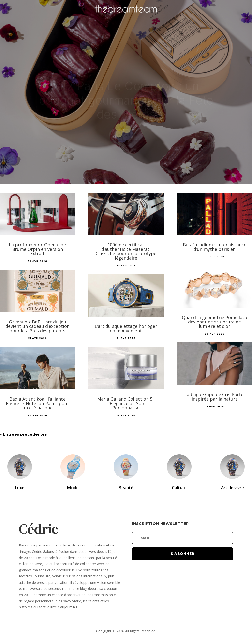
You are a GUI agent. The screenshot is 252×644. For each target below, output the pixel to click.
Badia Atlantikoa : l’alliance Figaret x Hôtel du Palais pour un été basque (37, 403)
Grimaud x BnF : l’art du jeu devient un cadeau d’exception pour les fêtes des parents (37, 326)
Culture (179, 487)
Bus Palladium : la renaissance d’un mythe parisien (215, 247)
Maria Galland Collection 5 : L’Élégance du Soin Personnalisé (126, 403)
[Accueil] (126, 16)
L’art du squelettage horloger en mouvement (126, 328)
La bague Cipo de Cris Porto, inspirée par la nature (215, 397)
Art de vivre (232, 487)
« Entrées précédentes (23, 434)
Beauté (126, 487)
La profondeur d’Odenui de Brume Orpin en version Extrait (37, 249)
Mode (73, 487)
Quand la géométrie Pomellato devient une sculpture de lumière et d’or (215, 322)
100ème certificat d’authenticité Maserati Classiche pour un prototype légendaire (126, 251)
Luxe (20, 487)
